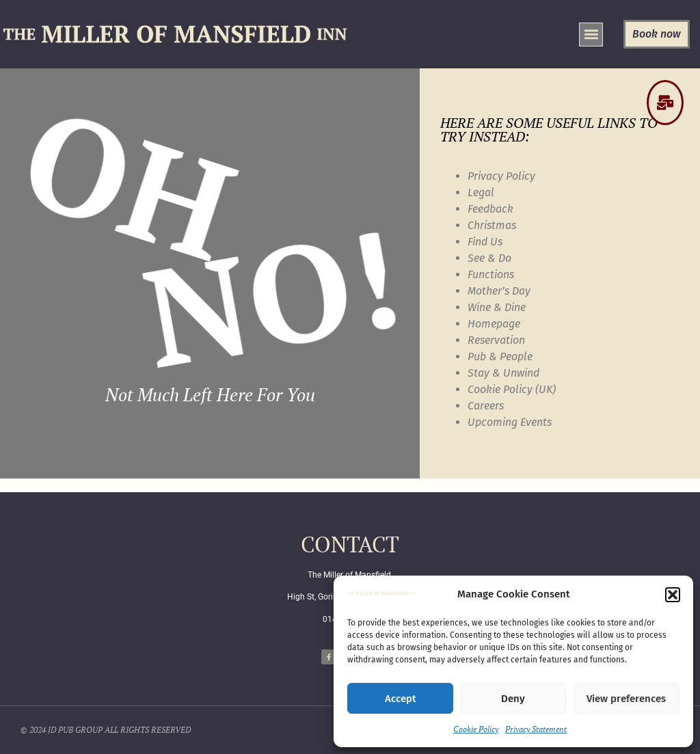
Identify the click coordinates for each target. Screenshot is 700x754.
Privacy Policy (501, 176)
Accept (401, 699)
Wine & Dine (497, 307)
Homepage (494, 324)
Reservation (496, 340)
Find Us (485, 242)
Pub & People (500, 356)
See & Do (489, 258)
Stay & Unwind (503, 373)
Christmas (492, 225)
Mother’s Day (499, 291)
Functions (491, 274)
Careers (486, 406)
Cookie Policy (476, 729)
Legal (481, 192)
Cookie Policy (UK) (512, 389)
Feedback (490, 209)
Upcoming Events (510, 422)
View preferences (626, 699)
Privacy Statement (536, 729)
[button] (673, 595)
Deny (513, 699)
